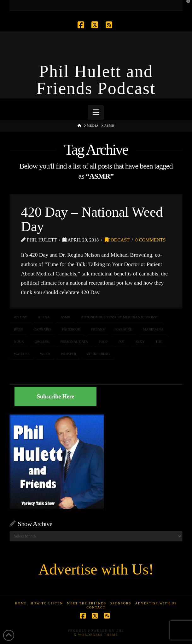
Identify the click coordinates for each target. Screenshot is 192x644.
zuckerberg (98, 354)
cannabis (42, 329)
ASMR (65, 317)
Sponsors (121, 603)
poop (103, 341)
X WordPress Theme (96, 635)
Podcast (117, 240)
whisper (68, 354)
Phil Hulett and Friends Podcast (96, 80)
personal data (74, 341)
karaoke (124, 329)
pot (122, 341)
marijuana (153, 329)
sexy (140, 341)
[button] (96, 112)
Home (21, 603)
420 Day (20, 317)
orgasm (42, 341)
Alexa (44, 317)
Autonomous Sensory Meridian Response (120, 317)
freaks (98, 329)
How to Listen (47, 603)
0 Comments (150, 240)
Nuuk (19, 341)
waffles (22, 354)
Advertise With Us (156, 603)
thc (159, 341)
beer (18, 329)
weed (45, 354)
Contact (96, 607)
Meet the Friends (87, 603)
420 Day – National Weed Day (92, 219)
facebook (71, 329)
